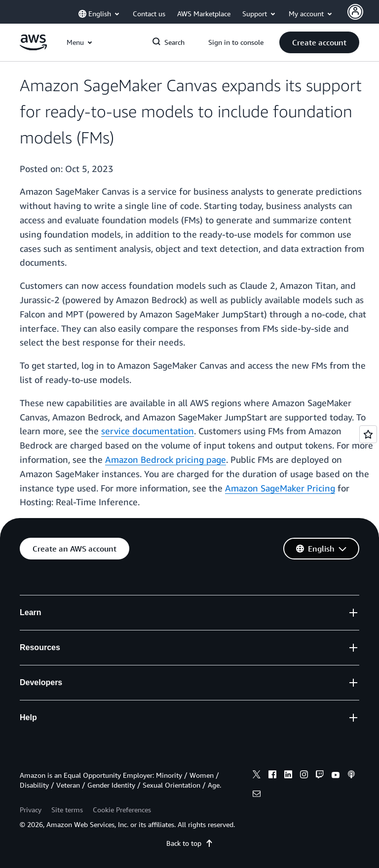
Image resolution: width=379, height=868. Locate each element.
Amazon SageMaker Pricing (280, 488)
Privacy (31, 810)
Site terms (67, 810)
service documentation (148, 431)
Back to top (190, 843)
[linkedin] (288, 776)
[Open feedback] (368, 434)
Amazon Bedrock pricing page (166, 459)
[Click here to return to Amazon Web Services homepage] (33, 48)
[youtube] (336, 776)
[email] (257, 795)
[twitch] (320, 776)
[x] (257, 776)
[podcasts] (351, 776)
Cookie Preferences (122, 810)
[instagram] (304, 776)
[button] (319, 42)
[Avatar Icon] (355, 12)
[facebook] (272, 776)
